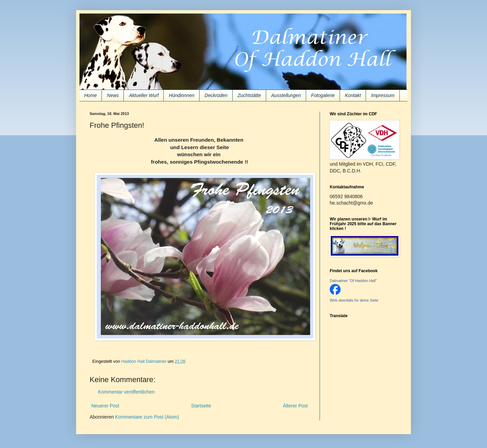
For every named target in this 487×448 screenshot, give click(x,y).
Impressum (383, 95)
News (113, 95)
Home (90, 95)
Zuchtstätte (249, 95)
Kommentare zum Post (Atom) (147, 417)
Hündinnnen (182, 95)
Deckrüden (216, 95)
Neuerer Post (105, 406)
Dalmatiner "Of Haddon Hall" (353, 281)
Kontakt (353, 95)
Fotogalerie (323, 95)
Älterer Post (295, 406)
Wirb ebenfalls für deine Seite (354, 300)
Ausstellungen (286, 95)
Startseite (201, 406)
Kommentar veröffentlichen (126, 392)
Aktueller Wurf (144, 95)
